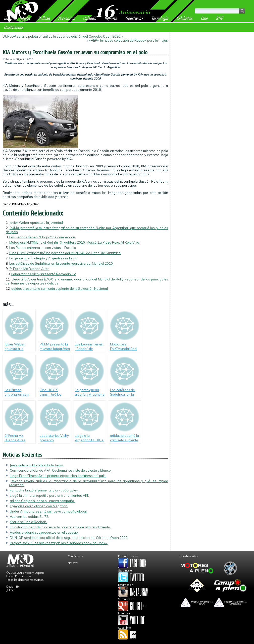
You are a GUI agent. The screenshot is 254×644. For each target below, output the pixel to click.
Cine (205, 18)
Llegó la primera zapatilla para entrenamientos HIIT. (49, 495)
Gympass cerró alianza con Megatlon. (39, 506)
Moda (25, 18)
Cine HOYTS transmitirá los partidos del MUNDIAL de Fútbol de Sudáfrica (65, 253)
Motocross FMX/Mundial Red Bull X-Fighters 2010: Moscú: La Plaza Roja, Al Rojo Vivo (74, 242)
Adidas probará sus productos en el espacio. (44, 532)
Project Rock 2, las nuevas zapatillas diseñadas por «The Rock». (59, 543)
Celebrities (185, 18)
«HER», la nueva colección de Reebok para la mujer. (129, 40)
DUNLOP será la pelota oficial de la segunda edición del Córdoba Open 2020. (62, 36)
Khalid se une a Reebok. (28, 522)
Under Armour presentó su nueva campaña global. (49, 511)
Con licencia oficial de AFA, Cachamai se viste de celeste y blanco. (61, 470)
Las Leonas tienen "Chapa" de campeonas (42, 237)
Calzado (90, 18)
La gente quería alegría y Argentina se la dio (43, 258)
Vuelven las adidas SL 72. (29, 517)
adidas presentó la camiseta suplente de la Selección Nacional (60, 289)
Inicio (8, 18)
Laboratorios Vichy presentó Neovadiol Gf (44, 274)
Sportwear (134, 18)
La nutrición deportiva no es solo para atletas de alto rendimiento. (60, 527)
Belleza (44, 18)
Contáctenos (14, 27)
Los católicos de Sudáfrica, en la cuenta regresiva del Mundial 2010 (61, 263)
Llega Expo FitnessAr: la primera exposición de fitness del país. (58, 476)
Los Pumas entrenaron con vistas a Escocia (43, 248)
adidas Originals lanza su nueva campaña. (42, 501)
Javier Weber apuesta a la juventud (36, 223)
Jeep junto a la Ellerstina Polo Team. (37, 465)
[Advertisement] (212, 66)
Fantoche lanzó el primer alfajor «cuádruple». (44, 490)
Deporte (111, 18)
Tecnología (160, 18)
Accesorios (67, 18)
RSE (220, 18)
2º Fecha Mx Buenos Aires (29, 269)
